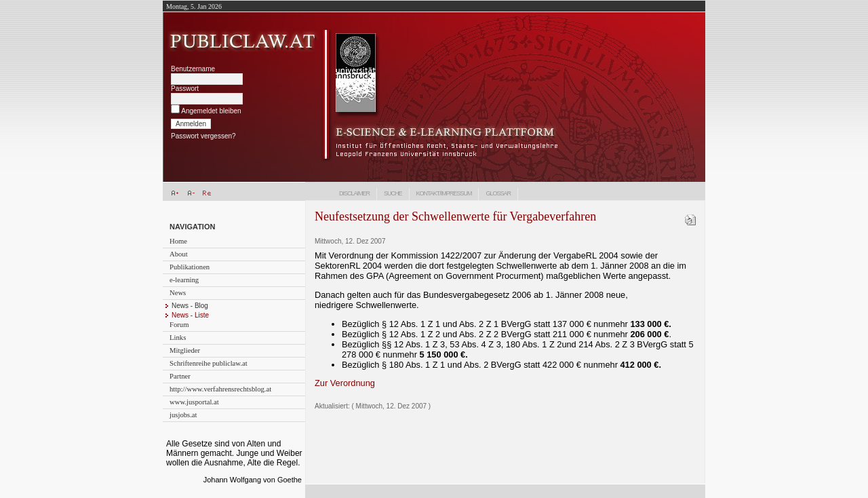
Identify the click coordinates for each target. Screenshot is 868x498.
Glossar (498, 193)
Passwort (185, 89)
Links (178, 338)
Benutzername (193, 69)
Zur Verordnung (345, 383)
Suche (393, 193)
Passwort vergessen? (203, 136)
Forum (179, 325)
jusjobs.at (183, 415)
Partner (180, 376)
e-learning (184, 280)
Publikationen (190, 267)
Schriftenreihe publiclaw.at (209, 363)
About (179, 254)
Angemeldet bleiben (211, 111)
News (178, 293)
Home (178, 241)
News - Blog (190, 306)
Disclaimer (354, 193)
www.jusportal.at (194, 402)
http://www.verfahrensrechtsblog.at (220, 389)
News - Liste (190, 315)
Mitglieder (185, 350)
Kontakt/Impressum (444, 193)
